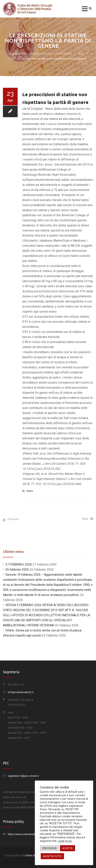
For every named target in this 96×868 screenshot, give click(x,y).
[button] (85, 9)
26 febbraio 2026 (17, 570)
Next (85, 519)
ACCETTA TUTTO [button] (52, 856)
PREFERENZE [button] (49, 848)
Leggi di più (65, 841)
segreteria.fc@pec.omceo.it (23, 776)
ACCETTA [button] (67, 848)
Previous (13, 519)
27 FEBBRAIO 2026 (19, 564)
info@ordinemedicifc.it (21, 692)
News (30, 491)
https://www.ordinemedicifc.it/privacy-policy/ (33, 834)
